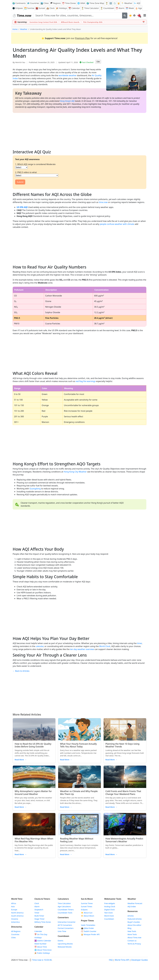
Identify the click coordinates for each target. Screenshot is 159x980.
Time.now (22, 15)
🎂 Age (139, 8)
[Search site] (78, 16)
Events (60, 941)
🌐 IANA (81, 3)
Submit (20, 182)
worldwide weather (67, 75)
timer (139, 643)
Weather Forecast (135, 903)
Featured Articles (135, 919)
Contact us (132, 941)
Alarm (120, 8)
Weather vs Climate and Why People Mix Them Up (79, 793)
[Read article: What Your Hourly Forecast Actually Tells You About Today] (79, 729)
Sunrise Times (87, 903)
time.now (103, 202)
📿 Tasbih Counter (89, 931)
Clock (50, 8)
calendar (40, 646)
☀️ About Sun (87, 913)
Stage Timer (39, 919)
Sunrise (29, 8)
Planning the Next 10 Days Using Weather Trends (122, 745)
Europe (14, 910)
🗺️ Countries (33, 3)
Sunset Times (87, 906)
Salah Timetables (88, 925)
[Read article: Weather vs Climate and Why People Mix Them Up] (79, 777)
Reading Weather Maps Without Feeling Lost (77, 840)
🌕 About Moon (88, 916)
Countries (15, 934)
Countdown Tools (65, 913)
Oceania (15, 919)
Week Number (40, 944)
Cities (13, 938)
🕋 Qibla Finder (87, 928)
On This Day (41, 934)
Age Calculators (64, 906)
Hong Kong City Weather (75, 472)
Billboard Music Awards (70, 22)
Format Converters (66, 928)
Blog (129, 928)
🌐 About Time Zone (43, 950)
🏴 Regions (55, 3)
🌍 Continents (19, 3)
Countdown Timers (66, 910)
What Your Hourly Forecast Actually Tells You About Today (78, 745)
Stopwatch (39, 910)
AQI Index (132, 906)
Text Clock (108, 913)
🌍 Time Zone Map (95, 3)
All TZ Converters (65, 925)
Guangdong (35, 489)
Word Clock (109, 916)
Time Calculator (64, 903)
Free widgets (110, 903)
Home (15, 29)
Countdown (109, 919)
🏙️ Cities (45, 3)
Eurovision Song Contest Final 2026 (43, 22)
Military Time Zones (43, 922)
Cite (98, 62)
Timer (37, 913)
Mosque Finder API (90, 934)
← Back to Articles (21, 671)
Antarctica (15, 922)
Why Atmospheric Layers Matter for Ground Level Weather (33, 793)
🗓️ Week (130, 8)
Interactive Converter (67, 922)
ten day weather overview (82, 649)
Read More (21, 760)
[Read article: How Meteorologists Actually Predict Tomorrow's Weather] (125, 824)
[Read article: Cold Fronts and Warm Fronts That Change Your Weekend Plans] (125, 777)
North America (17, 913)
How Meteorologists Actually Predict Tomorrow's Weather (124, 840)
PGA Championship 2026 (93, 22)
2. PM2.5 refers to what (26, 172)
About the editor (134, 925)
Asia (13, 906)
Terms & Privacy (134, 944)
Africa (14, 903)
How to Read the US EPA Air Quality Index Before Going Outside (33, 745)
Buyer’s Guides (134, 922)
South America (17, 916)
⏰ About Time (41, 947)
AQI (137, 3)
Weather (24, 29)
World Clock (105, 646)
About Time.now (134, 938)
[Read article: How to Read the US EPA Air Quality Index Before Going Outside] (34, 729)
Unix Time (62, 931)
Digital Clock (109, 910)
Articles (131, 916)
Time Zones (69, 3)
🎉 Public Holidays (42, 953)
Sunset (40, 8)
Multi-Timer (39, 916)
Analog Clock (110, 906)
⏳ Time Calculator (90, 8)
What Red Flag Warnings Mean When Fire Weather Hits (34, 840)
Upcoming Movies (65, 944)
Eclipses (84, 910)
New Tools (132, 931)
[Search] (125, 16)
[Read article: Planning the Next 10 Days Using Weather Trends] (125, 729)
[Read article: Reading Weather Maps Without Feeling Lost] (79, 824)
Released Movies (65, 947)
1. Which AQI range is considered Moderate (35, 164)
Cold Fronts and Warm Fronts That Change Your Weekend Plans (123, 793)
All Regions (16, 931)
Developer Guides (140, 960)
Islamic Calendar (43, 941)
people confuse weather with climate (117, 224)
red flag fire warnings (86, 381)
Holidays (62, 8)
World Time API (122, 960)
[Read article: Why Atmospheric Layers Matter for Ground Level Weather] (34, 777)
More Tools (132, 934)
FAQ (111, 960)
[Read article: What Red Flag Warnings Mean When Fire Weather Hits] (34, 824)
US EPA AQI (22, 207)
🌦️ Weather (127, 3)
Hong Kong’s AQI (67, 101)
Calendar (74, 8)
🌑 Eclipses (18, 8)
